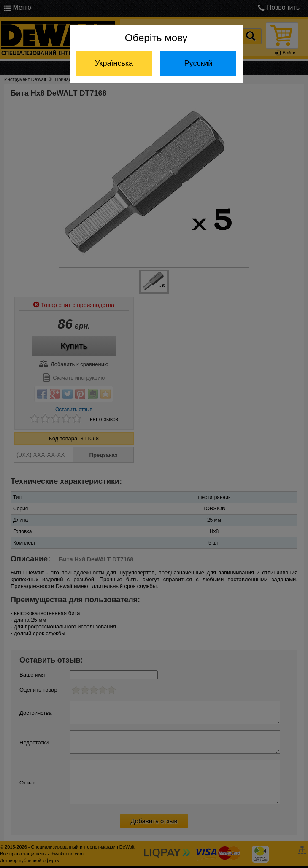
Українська (114, 63)
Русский (199, 63)
